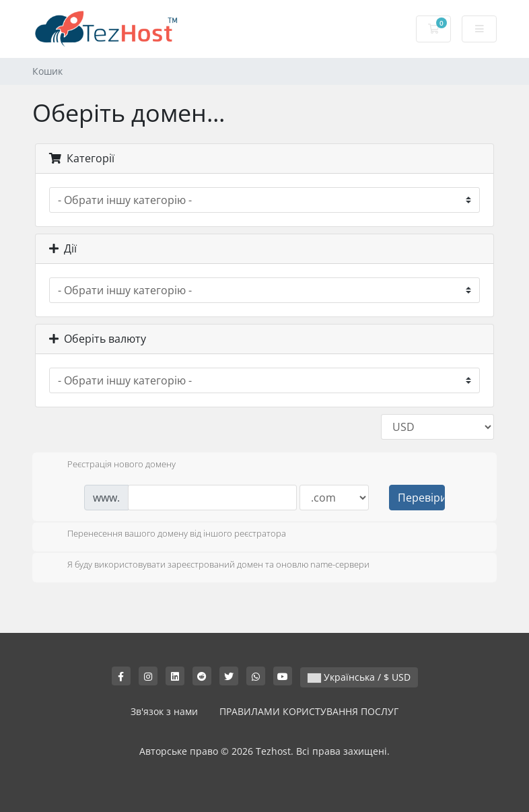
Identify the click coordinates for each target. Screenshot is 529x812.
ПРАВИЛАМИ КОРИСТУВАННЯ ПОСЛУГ (309, 711)
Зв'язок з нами (164, 711)
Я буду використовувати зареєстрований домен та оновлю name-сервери (208, 566)
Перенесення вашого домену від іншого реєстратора (166, 535)
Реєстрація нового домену (111, 465)
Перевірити (421, 498)
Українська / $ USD (359, 677)
